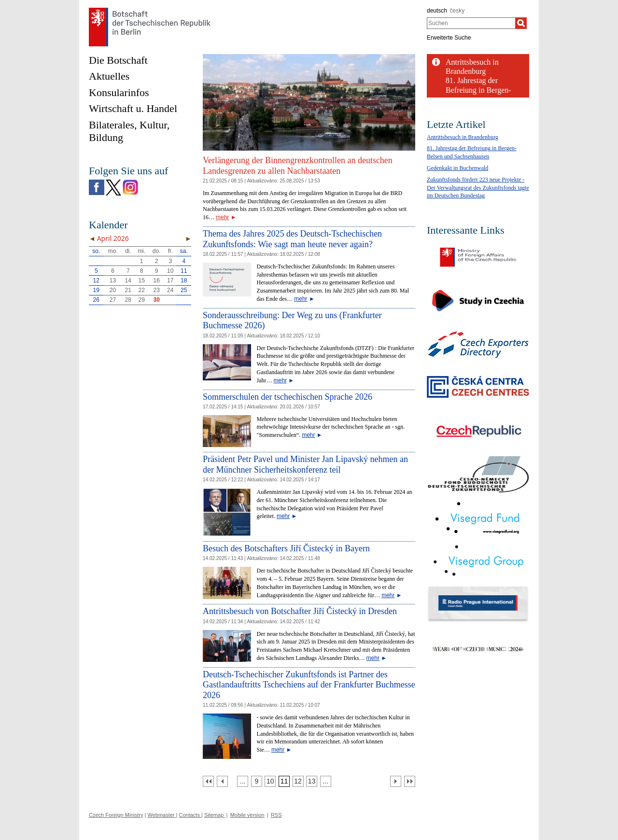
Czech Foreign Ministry (116, 815)
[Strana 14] (326, 781)
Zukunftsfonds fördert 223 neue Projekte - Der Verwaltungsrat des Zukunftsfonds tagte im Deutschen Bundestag (478, 188)
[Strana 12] (298, 781)
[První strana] (208, 781)
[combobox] (471, 23)
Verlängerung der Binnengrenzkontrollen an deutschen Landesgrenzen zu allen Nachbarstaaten (298, 166)
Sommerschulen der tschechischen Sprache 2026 (288, 397)
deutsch (437, 11)
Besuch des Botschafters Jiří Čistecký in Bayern (286, 548)
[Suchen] (521, 23)
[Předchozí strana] (222, 781)
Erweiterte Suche (449, 38)
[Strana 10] (270, 781)
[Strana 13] (312, 781)
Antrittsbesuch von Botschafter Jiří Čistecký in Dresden (300, 611)
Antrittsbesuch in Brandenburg (463, 137)
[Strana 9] (257, 781)
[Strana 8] (243, 781)
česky (457, 11)
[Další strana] (396, 781)
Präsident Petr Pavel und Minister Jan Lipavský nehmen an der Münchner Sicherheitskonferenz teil (305, 464)
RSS (276, 815)
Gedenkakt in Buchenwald (457, 168)
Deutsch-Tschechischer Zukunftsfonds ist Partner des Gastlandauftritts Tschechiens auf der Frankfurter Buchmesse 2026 (309, 685)
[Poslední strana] (410, 781)
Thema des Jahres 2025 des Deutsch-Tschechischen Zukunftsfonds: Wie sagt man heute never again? (292, 239)
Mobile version (247, 815)
